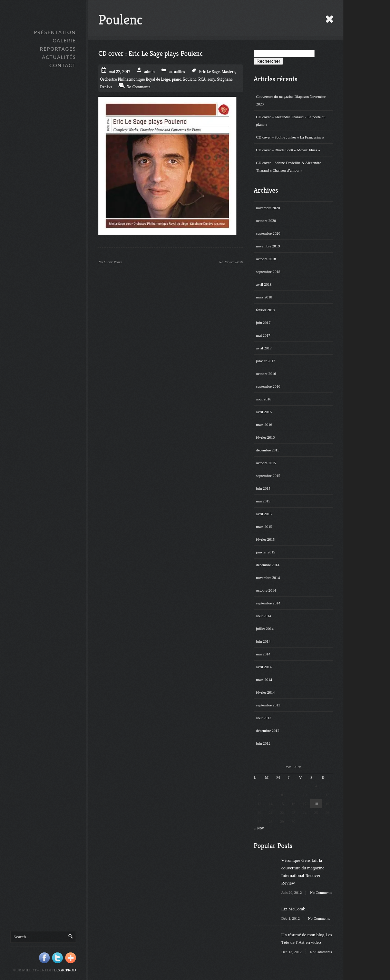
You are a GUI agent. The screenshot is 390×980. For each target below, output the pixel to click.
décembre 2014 (268, 565)
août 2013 (264, 718)
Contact (63, 65)
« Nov (259, 828)
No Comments (321, 892)
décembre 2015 (268, 450)
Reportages (58, 49)
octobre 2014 (266, 590)
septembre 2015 (268, 476)
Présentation (55, 32)
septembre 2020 (268, 233)
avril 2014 (264, 667)
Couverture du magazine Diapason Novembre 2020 (291, 100)
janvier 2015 (266, 552)
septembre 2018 (268, 272)
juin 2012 (263, 743)
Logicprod (65, 970)
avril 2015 (264, 514)
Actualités (59, 57)
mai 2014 (263, 654)
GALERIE (64, 40)
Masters (228, 72)
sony (211, 79)
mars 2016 (264, 425)
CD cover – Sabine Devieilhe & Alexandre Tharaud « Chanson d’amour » (289, 166)
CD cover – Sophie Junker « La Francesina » (290, 137)
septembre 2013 (268, 705)
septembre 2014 (268, 603)
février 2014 (265, 692)
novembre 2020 (268, 208)
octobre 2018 (266, 259)
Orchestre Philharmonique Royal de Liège (135, 79)
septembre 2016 (268, 386)
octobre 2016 (266, 374)
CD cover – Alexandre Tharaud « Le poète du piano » (291, 121)
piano (177, 79)
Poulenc (190, 79)
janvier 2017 (266, 361)
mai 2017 (263, 335)
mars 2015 (264, 527)
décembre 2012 (268, 731)
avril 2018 (264, 284)
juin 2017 (263, 323)
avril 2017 (264, 348)
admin (150, 72)
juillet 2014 (265, 629)
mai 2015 (263, 501)
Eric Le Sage (209, 72)
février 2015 (265, 539)
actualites (177, 72)
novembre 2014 (268, 578)
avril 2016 (264, 412)
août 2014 (264, 616)
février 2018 (265, 310)
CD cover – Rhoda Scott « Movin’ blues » (288, 150)
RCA (202, 79)
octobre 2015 (266, 463)
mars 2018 (264, 297)
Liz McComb (293, 909)
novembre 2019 (268, 246)
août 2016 (264, 399)
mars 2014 (264, 680)
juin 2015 (263, 488)
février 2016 (265, 437)
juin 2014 (263, 641)
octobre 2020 (266, 221)
